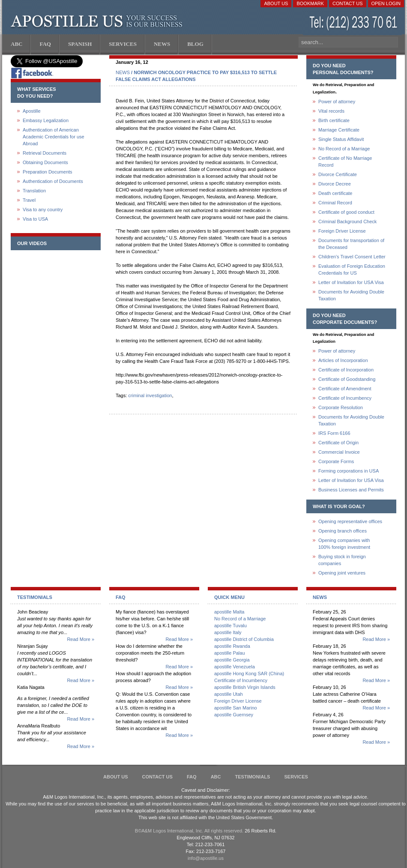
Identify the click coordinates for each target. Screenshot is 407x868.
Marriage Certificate (339, 130)
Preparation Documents (48, 172)
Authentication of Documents (53, 181)
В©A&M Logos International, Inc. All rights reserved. (189, 831)
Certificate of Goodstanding (347, 379)
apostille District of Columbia (244, 639)
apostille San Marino (236, 708)
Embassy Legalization (46, 120)
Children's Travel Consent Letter (352, 257)
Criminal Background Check (347, 221)
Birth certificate (334, 120)
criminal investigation (150, 395)
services (296, 777)
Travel (29, 200)
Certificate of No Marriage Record (345, 162)
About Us (276, 3)
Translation (34, 191)
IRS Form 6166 (334, 433)
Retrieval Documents (45, 153)
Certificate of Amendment (345, 389)
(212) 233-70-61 (354, 23)
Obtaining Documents (45, 162)
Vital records (331, 111)
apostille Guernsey (234, 715)
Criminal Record (335, 203)
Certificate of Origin (338, 443)
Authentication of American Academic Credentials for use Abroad (54, 137)
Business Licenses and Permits (351, 490)
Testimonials (253, 777)
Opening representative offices (350, 521)
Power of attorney (337, 102)
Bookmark (310, 3)
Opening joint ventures (342, 573)
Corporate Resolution (341, 407)
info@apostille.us (206, 858)
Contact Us (348, 3)
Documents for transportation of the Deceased (351, 244)
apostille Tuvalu (230, 626)
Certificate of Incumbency (345, 398)
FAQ (192, 777)
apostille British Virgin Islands (245, 687)
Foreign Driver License (342, 231)
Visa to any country (43, 210)
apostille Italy (228, 632)
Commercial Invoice (339, 452)
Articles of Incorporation (343, 360)
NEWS (123, 72)
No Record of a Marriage (344, 149)
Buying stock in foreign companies (342, 560)
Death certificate (335, 193)
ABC (216, 777)
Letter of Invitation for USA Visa (351, 282)
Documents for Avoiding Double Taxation (351, 295)
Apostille (32, 111)
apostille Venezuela (235, 667)
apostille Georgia (232, 660)
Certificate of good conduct (346, 212)
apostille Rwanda (232, 646)
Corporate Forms (336, 461)
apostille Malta (229, 612)
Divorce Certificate (338, 174)
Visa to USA (35, 219)
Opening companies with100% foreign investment (344, 544)
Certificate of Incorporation (346, 370)
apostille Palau (230, 653)
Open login (386, 3)
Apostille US (98, 21)
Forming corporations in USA (349, 471)
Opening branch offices (343, 531)
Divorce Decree (335, 184)
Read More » (81, 639)
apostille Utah (229, 694)
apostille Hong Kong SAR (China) (249, 673)
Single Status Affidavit (341, 139)
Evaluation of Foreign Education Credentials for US (352, 269)
